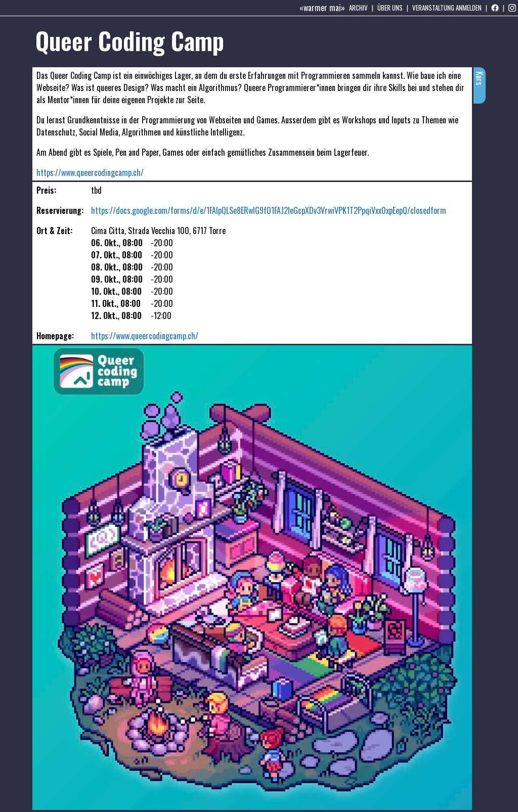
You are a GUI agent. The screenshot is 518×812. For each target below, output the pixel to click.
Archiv (358, 8)
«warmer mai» (322, 8)
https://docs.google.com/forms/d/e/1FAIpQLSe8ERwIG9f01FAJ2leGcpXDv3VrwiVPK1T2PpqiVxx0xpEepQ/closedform (269, 210)
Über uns (390, 8)
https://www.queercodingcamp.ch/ (90, 172)
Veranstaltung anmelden (447, 8)
